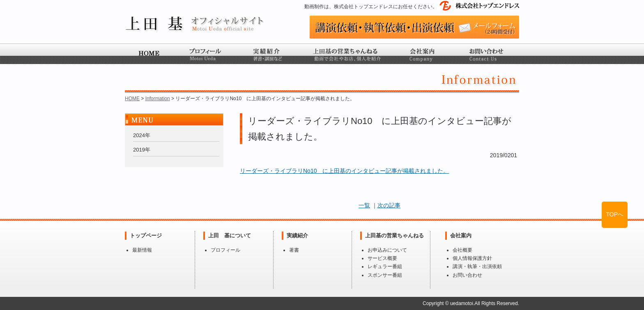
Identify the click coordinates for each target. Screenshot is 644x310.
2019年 (142, 150)
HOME (132, 99)
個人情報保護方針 (472, 258)
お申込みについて (387, 250)
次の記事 (389, 205)
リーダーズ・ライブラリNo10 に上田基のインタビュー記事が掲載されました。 (344, 171)
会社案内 (461, 235)
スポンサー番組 (385, 275)
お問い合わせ (467, 275)
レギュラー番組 (385, 266)
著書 (294, 250)
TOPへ (615, 214)
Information (158, 99)
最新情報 (142, 250)
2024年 (142, 135)
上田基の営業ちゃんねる (394, 235)
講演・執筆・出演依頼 (477, 266)
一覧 (364, 205)
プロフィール (225, 250)
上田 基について (230, 235)
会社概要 (462, 250)
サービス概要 (382, 258)
